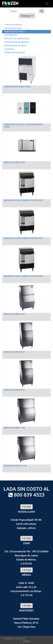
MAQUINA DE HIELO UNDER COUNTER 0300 (23, 276)
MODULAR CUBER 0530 (14, 352)
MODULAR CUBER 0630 (14, 390)
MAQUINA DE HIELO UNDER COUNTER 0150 (23, 200)
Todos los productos (13, 25)
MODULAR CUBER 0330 (14, 162)
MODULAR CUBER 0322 (14, 314)
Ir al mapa (27, 507)
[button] (27, 16)
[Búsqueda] (42, 11)
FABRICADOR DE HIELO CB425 (17, 87)
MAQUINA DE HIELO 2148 (15, 466)
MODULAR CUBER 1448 (14, 428)
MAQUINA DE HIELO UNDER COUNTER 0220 (23, 238)
